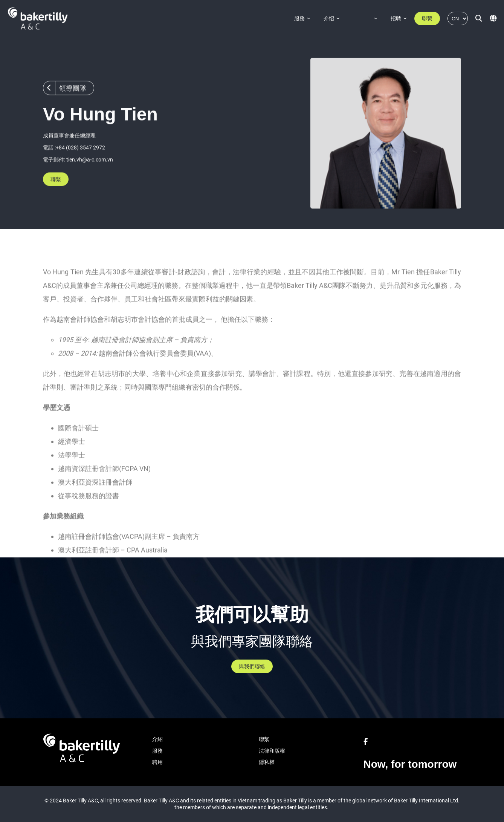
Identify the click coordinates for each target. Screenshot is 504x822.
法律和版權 (272, 751)
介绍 (329, 18)
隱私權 (267, 762)
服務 (299, 18)
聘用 (157, 762)
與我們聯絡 (252, 666)
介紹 (157, 739)
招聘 (396, 18)
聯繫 (427, 18)
